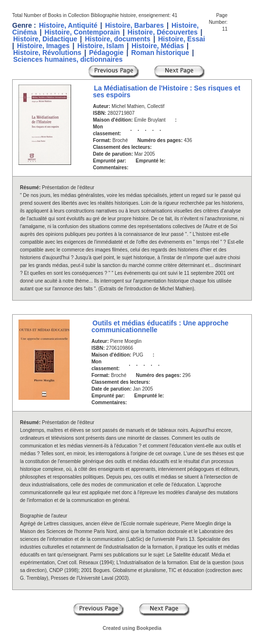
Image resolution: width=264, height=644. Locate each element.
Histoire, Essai (181, 39)
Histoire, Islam (101, 46)
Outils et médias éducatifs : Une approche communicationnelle (160, 326)
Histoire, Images (43, 46)
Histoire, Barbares (135, 25)
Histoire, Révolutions (47, 53)
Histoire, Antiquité (68, 25)
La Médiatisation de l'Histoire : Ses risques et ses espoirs (167, 91)
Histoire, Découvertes (163, 32)
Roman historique (160, 53)
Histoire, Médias (158, 46)
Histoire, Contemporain (82, 32)
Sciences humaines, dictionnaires (68, 59)
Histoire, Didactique (45, 39)
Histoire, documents (118, 39)
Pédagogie (106, 53)
